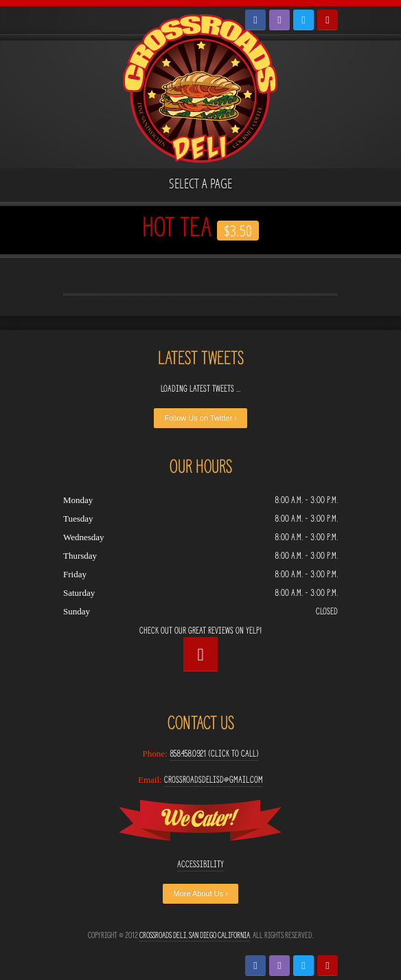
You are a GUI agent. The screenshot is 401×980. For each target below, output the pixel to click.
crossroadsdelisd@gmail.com (214, 780)
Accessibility (200, 864)
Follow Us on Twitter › (200, 418)
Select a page (200, 183)
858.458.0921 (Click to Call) (214, 754)
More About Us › (200, 893)
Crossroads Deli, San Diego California (195, 935)
